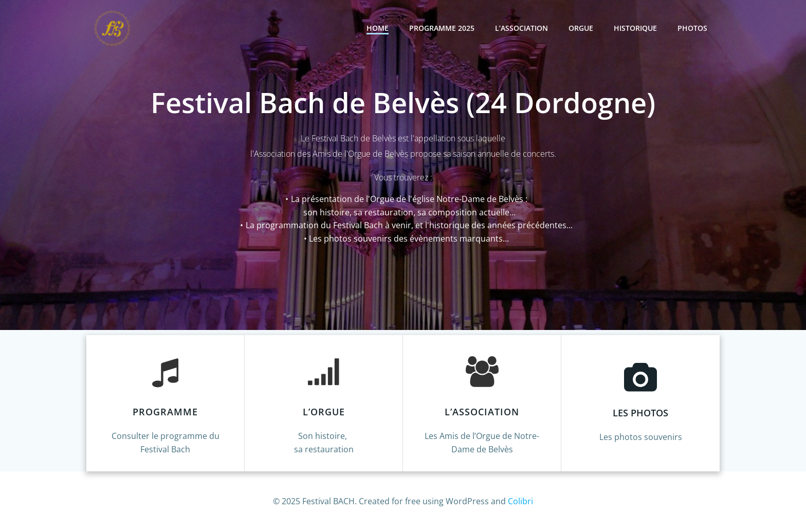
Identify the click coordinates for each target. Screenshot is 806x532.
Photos (692, 28)
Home (378, 28)
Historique (635, 28)
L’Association (521, 28)
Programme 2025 (442, 28)
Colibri (520, 501)
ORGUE (581, 28)
